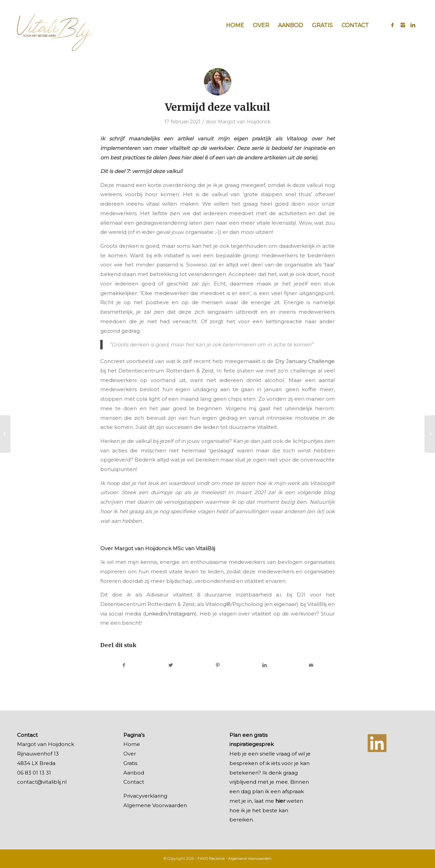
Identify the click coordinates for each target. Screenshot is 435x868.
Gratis (130, 763)
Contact (134, 782)
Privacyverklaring (145, 796)
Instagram (182, 614)
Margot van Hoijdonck (244, 122)
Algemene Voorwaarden (155, 805)
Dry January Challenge (305, 361)
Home (132, 744)
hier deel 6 (194, 158)
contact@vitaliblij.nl (42, 782)
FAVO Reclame (211, 858)
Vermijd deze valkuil (217, 107)
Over (130, 754)
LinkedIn (156, 614)
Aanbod (134, 773)
